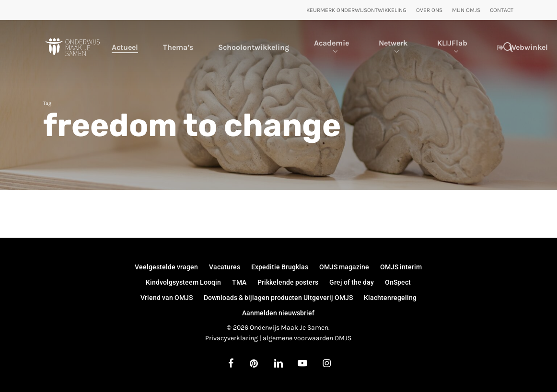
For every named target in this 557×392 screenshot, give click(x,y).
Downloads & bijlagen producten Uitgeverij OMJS (278, 298)
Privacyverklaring (232, 338)
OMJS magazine (344, 267)
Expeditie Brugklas (280, 267)
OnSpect (398, 282)
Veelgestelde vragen (166, 267)
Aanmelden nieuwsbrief (278, 313)
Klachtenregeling (390, 298)
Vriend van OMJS (167, 298)
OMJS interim (401, 267)
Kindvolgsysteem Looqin (183, 282)
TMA (239, 282)
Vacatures (225, 267)
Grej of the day (352, 282)
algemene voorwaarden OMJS (307, 338)
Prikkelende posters (288, 282)
